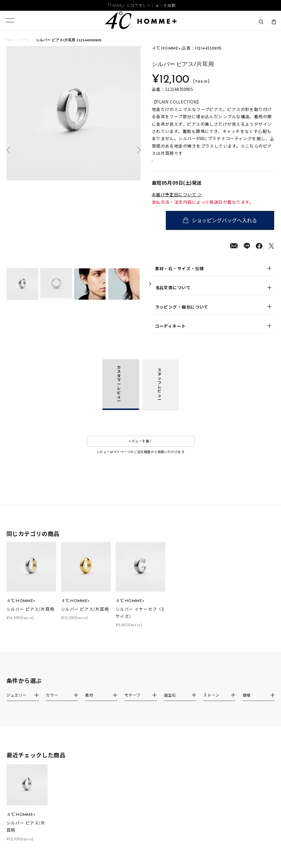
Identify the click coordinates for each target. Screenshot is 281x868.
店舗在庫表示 (170, 165)
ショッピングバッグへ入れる (226, 228)
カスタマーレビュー (119, 391)
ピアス (25, 40)
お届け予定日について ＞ (177, 202)
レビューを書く (140, 449)
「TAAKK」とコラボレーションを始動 (140, 5)
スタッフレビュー (160, 392)
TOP (10, 40)
